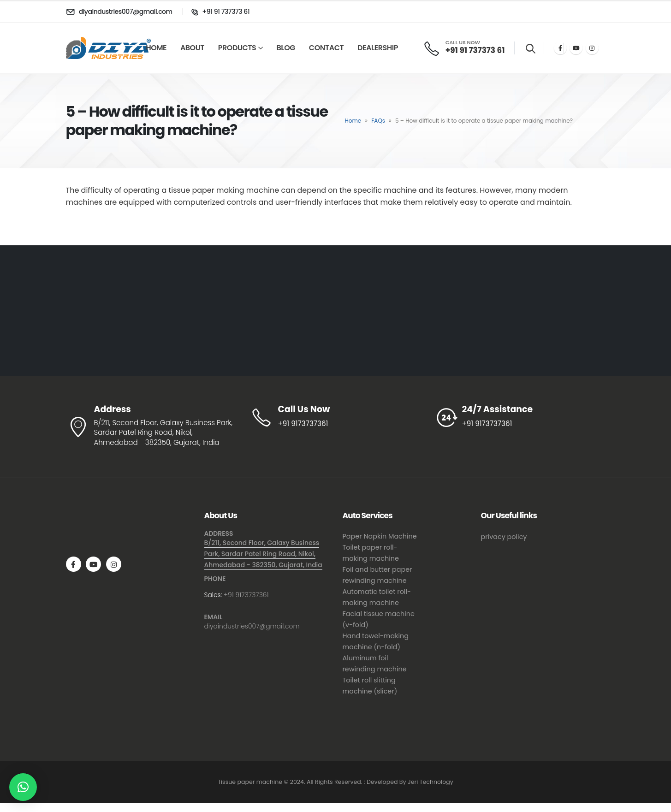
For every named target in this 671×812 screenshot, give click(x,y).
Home (156, 48)
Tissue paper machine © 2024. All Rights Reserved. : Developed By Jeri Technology (335, 782)
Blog (286, 48)
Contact (326, 48)
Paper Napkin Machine (380, 536)
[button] (23, 787)
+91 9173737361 (246, 595)
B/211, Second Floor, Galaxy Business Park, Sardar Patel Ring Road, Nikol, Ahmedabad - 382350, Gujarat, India (263, 554)
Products (237, 48)
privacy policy (504, 537)
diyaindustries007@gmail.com (252, 626)
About (192, 48)
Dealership (378, 48)
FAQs (378, 121)
